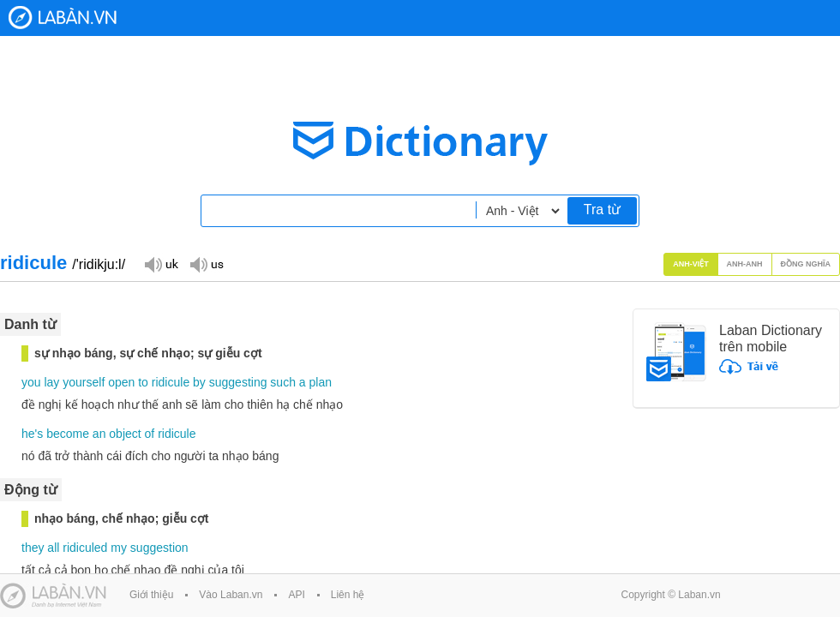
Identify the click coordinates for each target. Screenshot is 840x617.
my (119, 548)
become (68, 434)
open (121, 382)
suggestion (159, 548)
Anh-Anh (745, 264)
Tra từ (602, 210)
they (33, 548)
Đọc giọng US (207, 264)
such (283, 382)
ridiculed (85, 548)
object (125, 434)
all (53, 548)
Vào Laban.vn (231, 595)
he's (32, 434)
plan (321, 382)
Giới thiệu (151, 595)
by (199, 382)
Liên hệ (348, 595)
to (143, 382)
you (31, 382)
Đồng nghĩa (806, 264)
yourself (84, 382)
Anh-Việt (691, 264)
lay (51, 382)
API (296, 595)
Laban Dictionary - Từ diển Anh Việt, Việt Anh (63, 18)
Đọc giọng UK (161, 264)
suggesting (238, 382)
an (99, 434)
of (150, 434)
